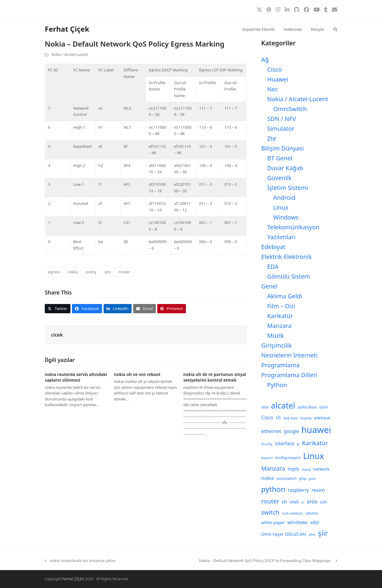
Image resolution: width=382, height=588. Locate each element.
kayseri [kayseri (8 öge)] (267, 458)
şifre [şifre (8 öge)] (312, 534)
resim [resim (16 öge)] (318, 490)
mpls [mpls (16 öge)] (293, 469)
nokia (73, 272)
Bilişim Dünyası (282, 148)
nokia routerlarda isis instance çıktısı (80, 561)
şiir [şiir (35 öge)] (323, 533)
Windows (286, 217)
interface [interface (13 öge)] (285, 443)
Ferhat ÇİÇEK (73, 579)
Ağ (265, 60)
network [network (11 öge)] (321, 469)
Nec (272, 89)
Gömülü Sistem (288, 276)
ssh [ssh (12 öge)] (323, 502)
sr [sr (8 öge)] (303, 502)
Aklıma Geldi (285, 296)
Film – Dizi (281, 306)
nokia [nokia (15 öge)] (268, 478)
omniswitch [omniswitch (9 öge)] (286, 479)
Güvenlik (279, 178)
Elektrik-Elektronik (286, 257)
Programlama (280, 365)
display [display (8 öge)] (306, 418)
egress (54, 272)
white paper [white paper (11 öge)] (273, 522)
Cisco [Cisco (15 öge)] (267, 417)
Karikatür (280, 316)
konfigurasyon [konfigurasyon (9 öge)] (288, 458)
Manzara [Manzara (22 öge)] (273, 468)
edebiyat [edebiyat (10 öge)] (322, 418)
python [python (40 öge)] (273, 489)
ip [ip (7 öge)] (298, 444)
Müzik (275, 336)
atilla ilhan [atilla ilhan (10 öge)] (307, 407)
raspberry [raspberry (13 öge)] (299, 490)
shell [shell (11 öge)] (294, 502)
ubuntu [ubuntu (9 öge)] (312, 513)
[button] (335, 29)
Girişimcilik (276, 345)
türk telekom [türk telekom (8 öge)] (292, 513)
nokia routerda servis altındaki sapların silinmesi (76, 377)
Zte (272, 138)
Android (284, 198)
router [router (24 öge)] (270, 501)
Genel (269, 286)
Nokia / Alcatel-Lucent (70, 54)
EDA (273, 267)
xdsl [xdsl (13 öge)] (315, 522)
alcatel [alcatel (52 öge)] (283, 406)
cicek (57, 335)
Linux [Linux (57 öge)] (314, 456)
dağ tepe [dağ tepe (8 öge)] (290, 418)
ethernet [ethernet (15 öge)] (271, 431)
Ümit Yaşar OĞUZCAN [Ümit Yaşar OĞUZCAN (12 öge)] (284, 534)
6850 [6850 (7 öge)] (265, 407)
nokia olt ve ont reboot (137, 374)
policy (91, 272)
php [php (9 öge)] (303, 479)
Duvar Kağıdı (285, 168)
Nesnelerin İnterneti (289, 355)
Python (277, 385)
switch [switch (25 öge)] (270, 512)
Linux (281, 207)
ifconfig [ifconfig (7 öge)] (267, 444)
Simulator (281, 129)
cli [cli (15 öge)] (278, 417)
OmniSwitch (290, 109)
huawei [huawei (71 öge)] (316, 430)
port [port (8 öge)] (312, 479)
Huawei (278, 79)
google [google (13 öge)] (291, 431)
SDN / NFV (281, 119)
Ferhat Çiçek (67, 29)
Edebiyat (273, 247)
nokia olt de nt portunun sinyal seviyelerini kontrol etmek (215, 377)
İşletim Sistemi (288, 188)
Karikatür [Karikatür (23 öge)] (315, 443)
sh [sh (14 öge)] (284, 502)
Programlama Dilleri (289, 375)
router (124, 272)
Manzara (279, 326)
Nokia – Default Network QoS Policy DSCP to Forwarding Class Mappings (268, 561)
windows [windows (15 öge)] (298, 522)
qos (107, 272)
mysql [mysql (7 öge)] (306, 469)
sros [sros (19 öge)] (312, 501)
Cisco (274, 69)
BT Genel (280, 158)
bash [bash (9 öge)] (324, 407)
